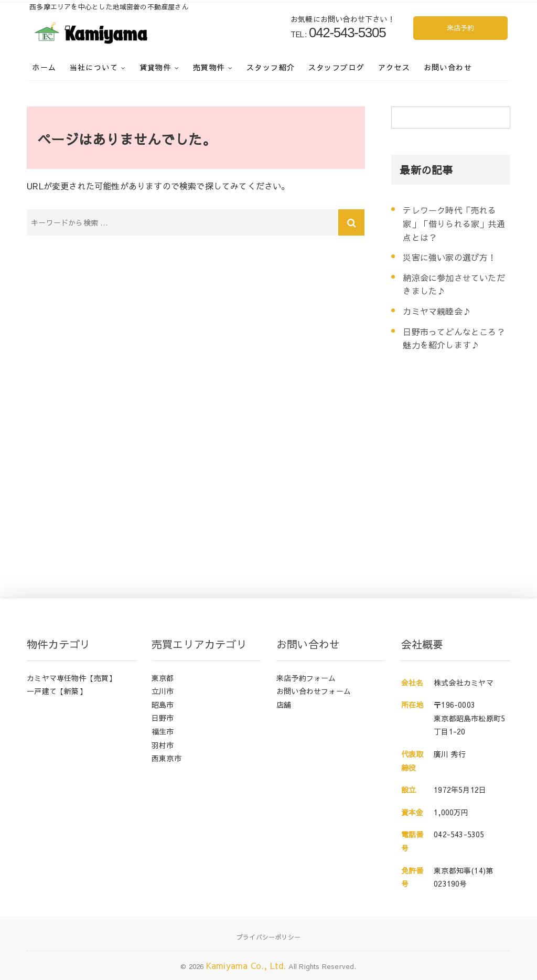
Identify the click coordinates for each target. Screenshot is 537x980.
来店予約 (461, 28)
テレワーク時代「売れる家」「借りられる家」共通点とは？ (454, 223)
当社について (94, 67)
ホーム (44, 67)
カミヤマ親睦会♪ (437, 311)
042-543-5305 (459, 834)
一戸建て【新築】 (57, 691)
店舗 (284, 705)
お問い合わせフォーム (314, 691)
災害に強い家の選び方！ (449, 257)
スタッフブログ (337, 67)
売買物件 (209, 67)
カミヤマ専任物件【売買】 (71, 678)
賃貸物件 (156, 67)
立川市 (163, 691)
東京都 (163, 678)
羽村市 (163, 745)
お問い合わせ (448, 67)
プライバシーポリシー (268, 937)
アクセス (394, 67)
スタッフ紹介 (271, 67)
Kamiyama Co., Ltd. (246, 965)
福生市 (163, 731)
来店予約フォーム (306, 678)
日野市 (163, 718)
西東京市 (167, 758)
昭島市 (163, 705)
